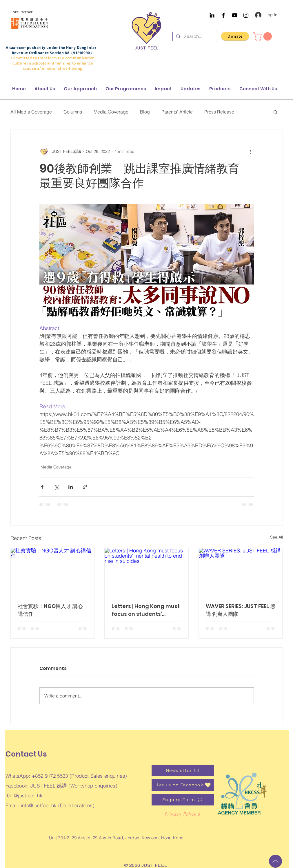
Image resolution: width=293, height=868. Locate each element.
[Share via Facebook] (42, 487)
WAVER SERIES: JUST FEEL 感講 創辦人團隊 (241, 610)
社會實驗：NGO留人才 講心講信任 (50, 610)
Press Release (219, 112)
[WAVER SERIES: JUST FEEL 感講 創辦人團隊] (241, 572)
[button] (263, 36)
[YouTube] (235, 15)
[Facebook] (223, 15)
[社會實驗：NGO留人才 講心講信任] (53, 572)
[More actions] (250, 151)
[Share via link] (85, 487)
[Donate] (235, 36)
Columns (73, 112)
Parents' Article (177, 112)
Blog (145, 112)
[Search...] (194, 36)
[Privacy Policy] (183, 814)
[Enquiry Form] (183, 800)
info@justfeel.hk (39, 805)
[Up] (275, 861)
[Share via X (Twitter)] (56, 487)
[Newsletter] (183, 770)
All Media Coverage (31, 112)
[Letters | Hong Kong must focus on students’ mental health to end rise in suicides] (146, 572)
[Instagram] (246, 15)
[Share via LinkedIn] (71, 487)
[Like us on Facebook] (183, 785)
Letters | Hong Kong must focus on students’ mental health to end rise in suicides (146, 610)
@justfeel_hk (28, 795)
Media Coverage (111, 112)
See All (276, 537)
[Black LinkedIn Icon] (212, 15)
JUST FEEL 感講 (49, 786)
